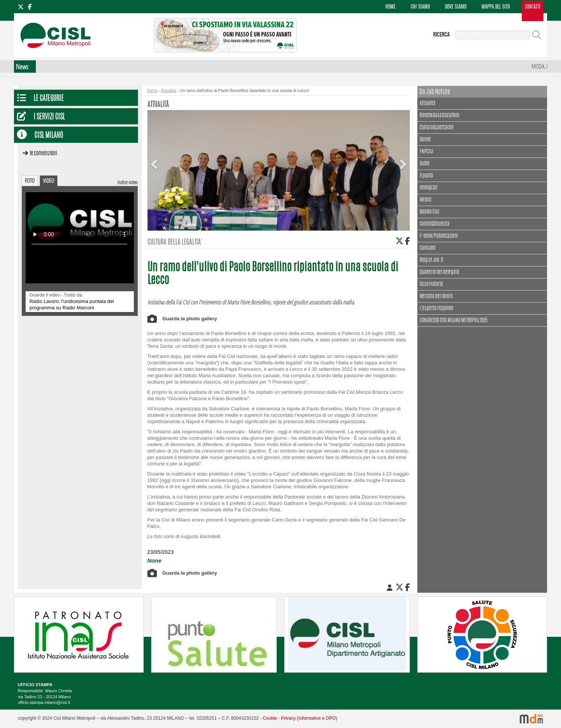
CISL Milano (49, 136)
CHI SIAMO (420, 7)
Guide (425, 164)
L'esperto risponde (437, 309)
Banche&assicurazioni (439, 116)
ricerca (441, 35)
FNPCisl (426, 152)
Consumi (428, 248)
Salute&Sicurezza (435, 224)
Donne (425, 140)
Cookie (270, 718)
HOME (390, 7)
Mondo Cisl (429, 212)
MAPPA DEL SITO (496, 7)
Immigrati (428, 188)
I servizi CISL (49, 117)
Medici (425, 200)
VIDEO (49, 180)
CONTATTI (533, 7)
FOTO (30, 180)
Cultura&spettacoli (437, 127)
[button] (155, 158)
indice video (127, 182)
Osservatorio (431, 284)
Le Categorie (49, 99)
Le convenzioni (43, 154)
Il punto (426, 176)
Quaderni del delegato (439, 272)
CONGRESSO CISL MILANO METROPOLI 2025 (454, 321)
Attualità (428, 103)
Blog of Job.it (431, 260)
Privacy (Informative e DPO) (309, 718)
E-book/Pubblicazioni (439, 236)
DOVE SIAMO (456, 7)
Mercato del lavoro (436, 297)
